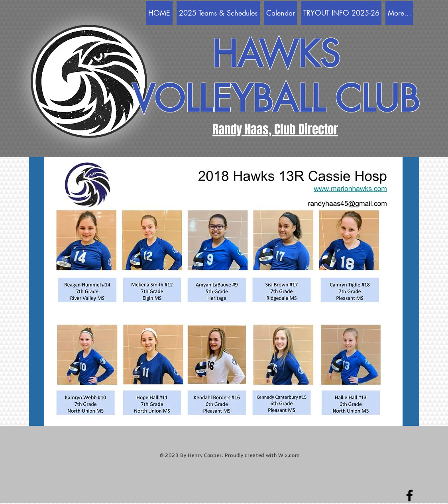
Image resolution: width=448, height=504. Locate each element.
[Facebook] (410, 495)
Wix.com (289, 455)
